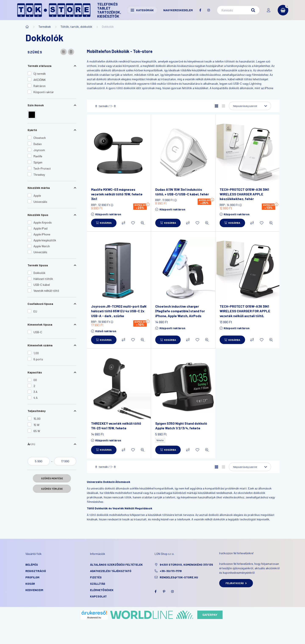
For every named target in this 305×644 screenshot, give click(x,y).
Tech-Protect (42, 168)
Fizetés (96, 577)
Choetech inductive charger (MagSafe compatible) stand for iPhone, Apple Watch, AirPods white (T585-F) (180, 313)
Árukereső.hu (94, 618)
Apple (37, 196)
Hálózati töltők (43, 279)
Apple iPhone (42, 234)
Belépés (32, 565)
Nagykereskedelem (178, 10)
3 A (35, 392)
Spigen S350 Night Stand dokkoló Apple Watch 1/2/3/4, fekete (181, 426)
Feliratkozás (236, 583)
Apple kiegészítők (45, 240)
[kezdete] (39, 461)
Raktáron (40, 86)
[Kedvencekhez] (133, 223)
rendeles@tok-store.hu (179, 577)
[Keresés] (238, 10)
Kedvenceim (34, 590)
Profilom (32, 577)
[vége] (65, 461)
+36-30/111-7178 (171, 571)
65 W (37, 431)
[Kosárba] (104, 223)
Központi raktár (44, 92)
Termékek (45, 27)
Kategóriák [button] (142, 10)
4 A (36, 398)
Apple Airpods (43, 222)
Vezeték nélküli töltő (46, 291)
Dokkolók (39, 273)
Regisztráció (36, 571)
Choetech (40, 138)
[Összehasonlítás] (123, 223)
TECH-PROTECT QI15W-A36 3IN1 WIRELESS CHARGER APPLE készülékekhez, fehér (244, 194)
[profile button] (269, 10)
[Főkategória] (27, 27)
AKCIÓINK (40, 80)
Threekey (39, 175)
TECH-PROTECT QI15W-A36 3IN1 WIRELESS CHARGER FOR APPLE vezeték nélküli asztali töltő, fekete (245, 313)
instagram (209, 10)
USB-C (38, 332)
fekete (160, 440)
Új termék (40, 74)
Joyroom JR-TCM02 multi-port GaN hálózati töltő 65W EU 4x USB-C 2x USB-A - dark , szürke (119, 311)
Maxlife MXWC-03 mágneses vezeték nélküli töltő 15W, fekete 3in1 (117, 194)
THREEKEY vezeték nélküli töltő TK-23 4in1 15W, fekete (116, 426)
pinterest (164, 591)
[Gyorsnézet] (143, 223)
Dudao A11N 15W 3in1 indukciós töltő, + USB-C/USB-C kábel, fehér (182, 192)
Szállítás (98, 584)
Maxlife (38, 156)
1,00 (36, 353)
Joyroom (39, 150)
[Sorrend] (250, 106)
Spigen (38, 162)
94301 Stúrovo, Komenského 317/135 (186, 565)
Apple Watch (42, 246)
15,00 (37, 419)
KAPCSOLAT (98, 596)
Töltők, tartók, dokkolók (76, 27)
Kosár (30, 584)
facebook (200, 10)
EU (35, 311)
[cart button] (283, 10)
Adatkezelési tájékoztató (111, 571)
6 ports (38, 359)
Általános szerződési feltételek (116, 565)
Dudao (38, 144)
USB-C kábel (42, 285)
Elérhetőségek (102, 590)
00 (35, 380)
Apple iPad (40, 228)
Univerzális (40, 202)
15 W (36, 425)
